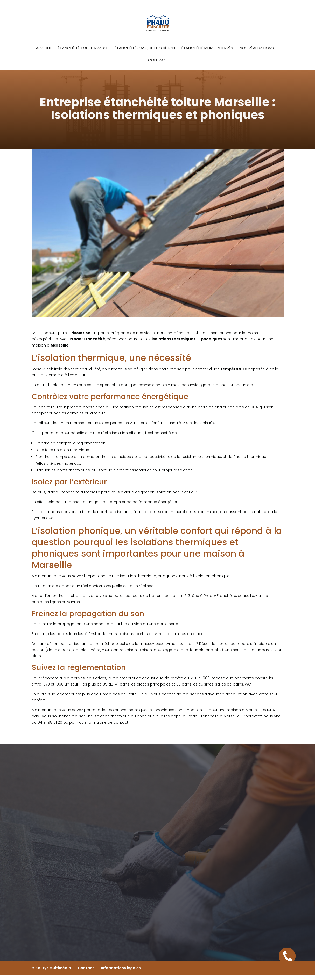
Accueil (44, 49)
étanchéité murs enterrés (207, 49)
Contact (158, 60)
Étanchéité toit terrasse (83, 49)
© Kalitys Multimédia (51, 968)
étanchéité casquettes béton (145, 49)
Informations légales (121, 968)
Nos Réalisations (257, 49)
